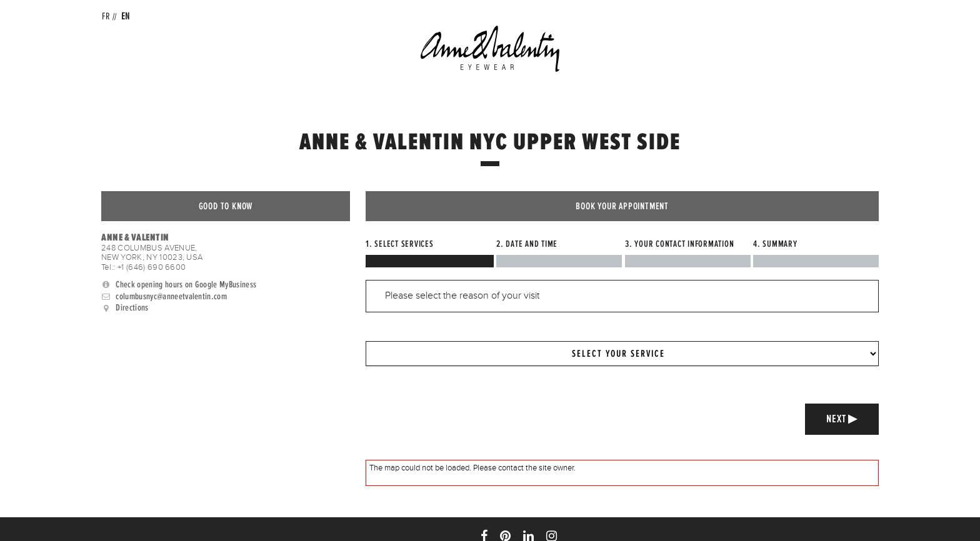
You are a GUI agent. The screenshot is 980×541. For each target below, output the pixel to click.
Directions (132, 308)
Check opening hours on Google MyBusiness (186, 284)
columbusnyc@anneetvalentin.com (171, 296)
